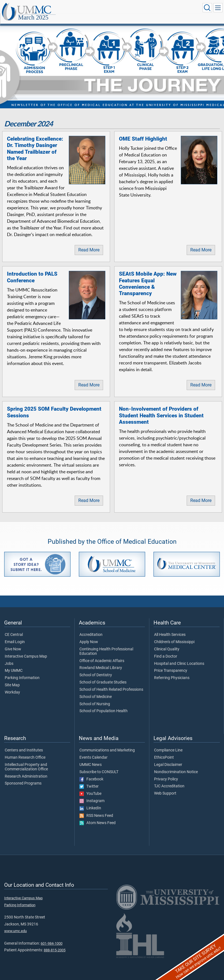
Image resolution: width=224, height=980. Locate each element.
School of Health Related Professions (111, 683)
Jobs (9, 658)
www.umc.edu (15, 925)
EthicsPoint (164, 751)
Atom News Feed (98, 817)
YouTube (90, 788)
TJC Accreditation (169, 780)
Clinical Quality (167, 643)
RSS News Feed (96, 810)
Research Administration (26, 770)
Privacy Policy (166, 773)
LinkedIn (90, 802)
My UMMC (14, 665)
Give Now (13, 643)
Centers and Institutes (24, 744)
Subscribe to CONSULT (99, 766)
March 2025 (89, 9)
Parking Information (22, 672)
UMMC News (91, 759)
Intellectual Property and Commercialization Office (26, 761)
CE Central (14, 629)
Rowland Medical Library (101, 662)
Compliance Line (168, 744)
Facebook (91, 773)
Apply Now (89, 636)
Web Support (165, 787)
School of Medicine (96, 691)
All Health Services (170, 629)
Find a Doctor (166, 650)
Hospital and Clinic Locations (179, 658)
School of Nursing (95, 698)
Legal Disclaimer (168, 759)
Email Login (15, 636)
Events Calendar (93, 751)
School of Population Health (104, 705)
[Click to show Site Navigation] (218, 8)
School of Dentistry (96, 669)
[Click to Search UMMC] (206, 8)
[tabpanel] (112, 60)
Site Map (12, 679)
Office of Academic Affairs (102, 655)
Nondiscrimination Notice (176, 766)
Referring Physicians (172, 672)
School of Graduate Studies (103, 676)
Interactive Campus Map (26, 650)
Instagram (92, 795)
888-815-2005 (55, 944)
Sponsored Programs (23, 777)
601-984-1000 (52, 937)
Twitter (89, 780)
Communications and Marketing (107, 744)
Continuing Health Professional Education (106, 645)
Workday (12, 686)
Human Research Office (25, 751)
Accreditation (91, 629)
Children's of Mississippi (174, 636)
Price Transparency (171, 665)
